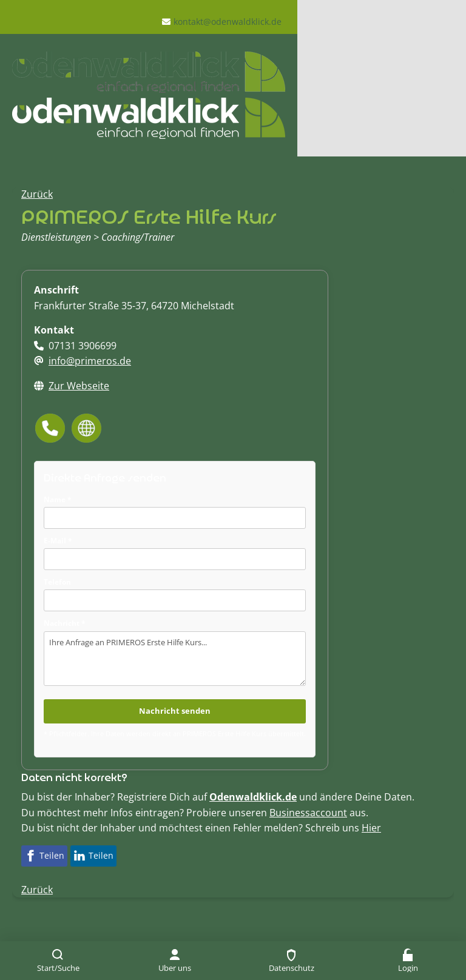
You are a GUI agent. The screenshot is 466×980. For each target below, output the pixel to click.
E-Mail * (58, 541)
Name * (58, 499)
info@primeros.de (90, 361)
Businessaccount (308, 813)
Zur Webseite (79, 386)
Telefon (57, 582)
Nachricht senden (175, 711)
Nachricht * (65, 623)
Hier (371, 828)
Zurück (37, 194)
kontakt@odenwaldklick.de (228, 22)
